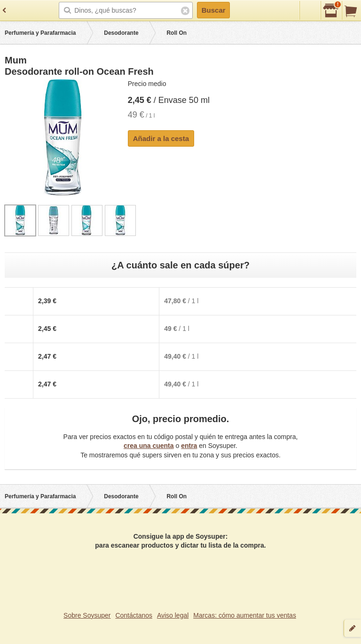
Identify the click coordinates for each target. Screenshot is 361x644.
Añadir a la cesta (161, 138)
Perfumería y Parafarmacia (40, 33)
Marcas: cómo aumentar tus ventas (245, 615)
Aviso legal (173, 615)
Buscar (214, 10)
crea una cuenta (149, 446)
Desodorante (121, 33)
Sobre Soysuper (87, 615)
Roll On (177, 33)
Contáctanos (134, 615)
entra (189, 446)
